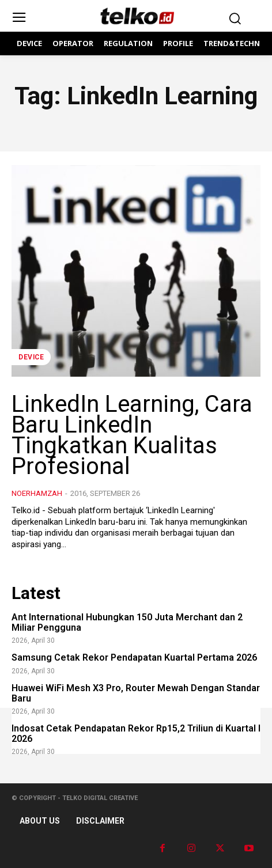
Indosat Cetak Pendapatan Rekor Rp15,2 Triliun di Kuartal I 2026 (136, 734)
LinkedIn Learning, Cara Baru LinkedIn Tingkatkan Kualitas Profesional (132, 435)
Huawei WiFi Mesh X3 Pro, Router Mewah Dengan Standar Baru (136, 693)
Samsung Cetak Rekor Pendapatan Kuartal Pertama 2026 (134, 657)
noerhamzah (37, 493)
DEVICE (31, 357)
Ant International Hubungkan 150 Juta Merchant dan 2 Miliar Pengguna (127, 622)
